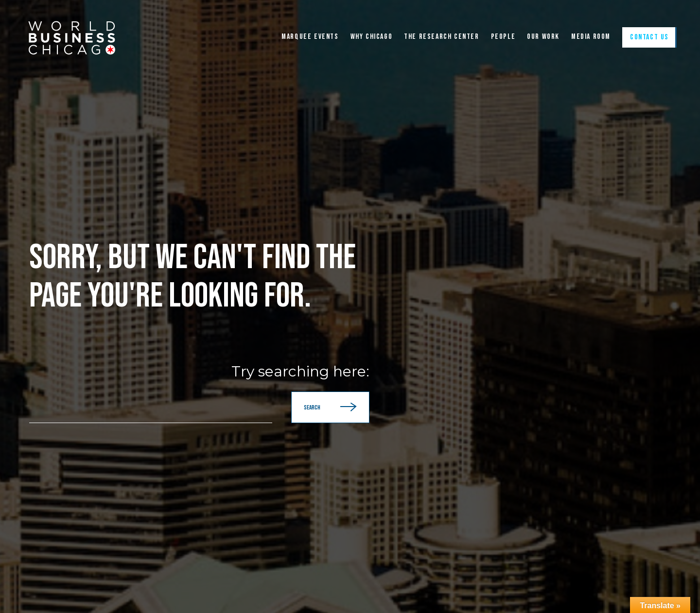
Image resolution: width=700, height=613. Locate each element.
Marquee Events (310, 37)
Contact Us (649, 37)
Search (330, 407)
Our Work (543, 37)
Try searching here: (300, 372)
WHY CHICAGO (372, 37)
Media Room (591, 37)
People (503, 37)
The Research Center (441, 37)
